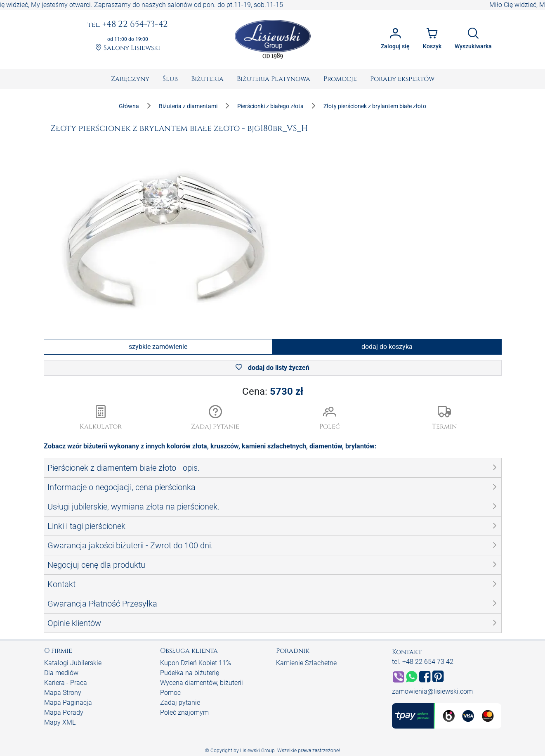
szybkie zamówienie (158, 347)
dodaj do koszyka (387, 347)
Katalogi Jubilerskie (73, 663)
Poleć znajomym (184, 712)
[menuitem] (130, 79)
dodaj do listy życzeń (272, 368)
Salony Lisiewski (128, 48)
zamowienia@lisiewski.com (432, 691)
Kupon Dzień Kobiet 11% (196, 663)
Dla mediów (61, 673)
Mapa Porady (64, 712)
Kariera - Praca (66, 683)
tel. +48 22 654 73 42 (423, 662)
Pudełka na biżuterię (190, 673)
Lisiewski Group (257, 751)
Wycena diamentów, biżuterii (202, 683)
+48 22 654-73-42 (128, 25)
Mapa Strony (63, 693)
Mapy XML (60, 722)
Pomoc (170, 693)
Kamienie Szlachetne (306, 663)
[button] (215, 418)
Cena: (273, 391)
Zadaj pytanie (180, 703)
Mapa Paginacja (68, 703)
